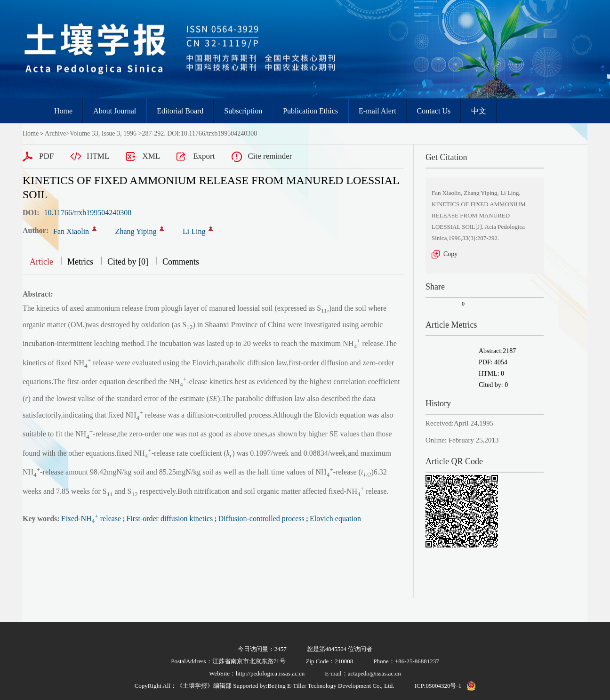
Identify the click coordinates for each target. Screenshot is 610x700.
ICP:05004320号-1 (438, 686)
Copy (450, 254)
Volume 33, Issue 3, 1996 (103, 133)
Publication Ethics (310, 111)
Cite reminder (270, 156)
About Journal (115, 111)
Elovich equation (335, 519)
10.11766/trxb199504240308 (88, 213)
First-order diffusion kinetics (169, 519)
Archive (55, 133)
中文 (479, 111)
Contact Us (434, 111)
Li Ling (194, 231)
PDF (46, 156)
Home (63, 111)
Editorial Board (180, 111)
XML (151, 156)
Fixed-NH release (91, 519)
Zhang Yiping (136, 231)
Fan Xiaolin (71, 231)
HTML (98, 156)
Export (204, 156)
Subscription (243, 111)
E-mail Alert (377, 111)
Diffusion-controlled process (261, 519)
